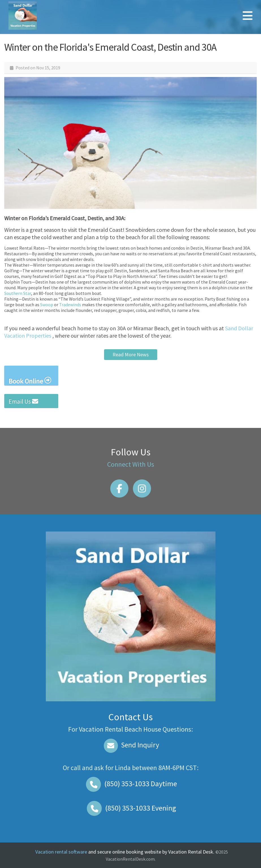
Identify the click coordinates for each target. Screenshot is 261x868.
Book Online (30, 381)
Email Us (23, 401)
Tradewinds (70, 305)
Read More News (131, 354)
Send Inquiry (130, 745)
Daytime (131, 784)
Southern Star (18, 293)
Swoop (47, 305)
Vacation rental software (61, 852)
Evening (131, 808)
